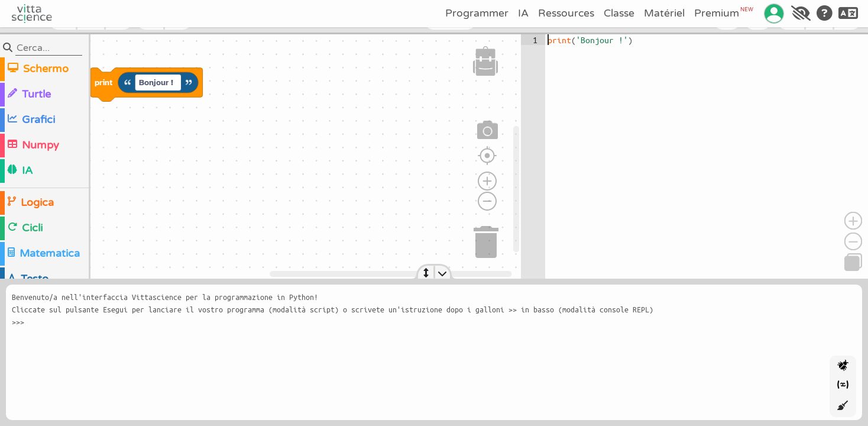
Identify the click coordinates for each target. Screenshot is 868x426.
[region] (260, 156)
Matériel (664, 13)
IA (523, 13)
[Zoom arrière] (487, 201)
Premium (724, 13)
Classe (619, 13)
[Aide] (825, 14)
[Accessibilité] (801, 14)
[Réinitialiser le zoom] (487, 156)
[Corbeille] (486, 240)
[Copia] (853, 262)
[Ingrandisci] (853, 221)
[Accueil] (32, 14)
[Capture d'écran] (488, 130)
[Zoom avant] (487, 181)
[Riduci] (853, 241)
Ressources (566, 13)
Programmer (477, 13)
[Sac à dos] (485, 61)
